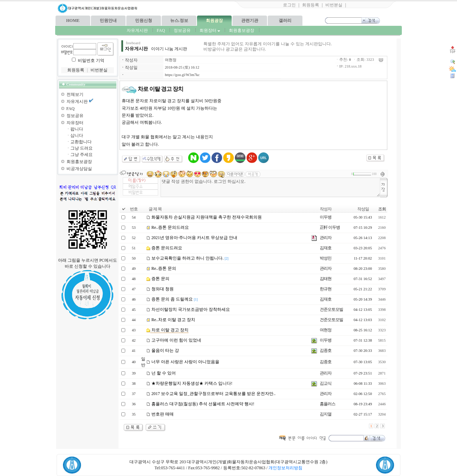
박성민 (326, 258)
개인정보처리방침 (285, 468)
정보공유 (182, 30)
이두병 (326, 217)
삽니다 (77, 135)
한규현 (326, 289)
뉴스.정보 (179, 21)
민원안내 (108, 21)
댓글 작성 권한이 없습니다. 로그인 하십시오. (270, 187)
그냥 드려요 (82, 148)
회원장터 (210, 30)
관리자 (326, 238)
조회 (382, 209)
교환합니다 (81, 142)
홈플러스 (328, 404)
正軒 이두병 (330, 227)
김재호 (326, 248)
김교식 (326, 383)
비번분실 (334, 5)
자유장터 (75, 123)
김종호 (326, 350)
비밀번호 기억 (91, 60)
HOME (73, 21)
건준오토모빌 (331, 309)
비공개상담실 (79, 169)
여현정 (171, 60)
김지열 (326, 414)
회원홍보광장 (242, 30)
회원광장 (214, 21)
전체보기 (75, 94)
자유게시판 (137, 30)
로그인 (289, 5)
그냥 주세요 (82, 155)
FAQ (161, 30)
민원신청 (144, 21)
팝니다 (77, 129)
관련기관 (250, 21)
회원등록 (311, 5)
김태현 (326, 279)
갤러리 (285, 21)
